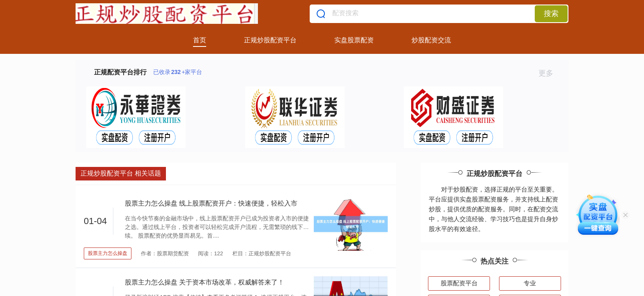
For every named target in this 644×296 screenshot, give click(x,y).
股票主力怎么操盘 (108, 253)
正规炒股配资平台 (270, 40)
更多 (549, 73)
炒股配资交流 (431, 40)
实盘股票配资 (354, 40)
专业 (530, 283)
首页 (200, 40)
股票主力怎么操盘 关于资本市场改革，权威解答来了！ (205, 282)
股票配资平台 (459, 283)
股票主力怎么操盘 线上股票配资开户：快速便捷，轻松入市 (211, 203)
